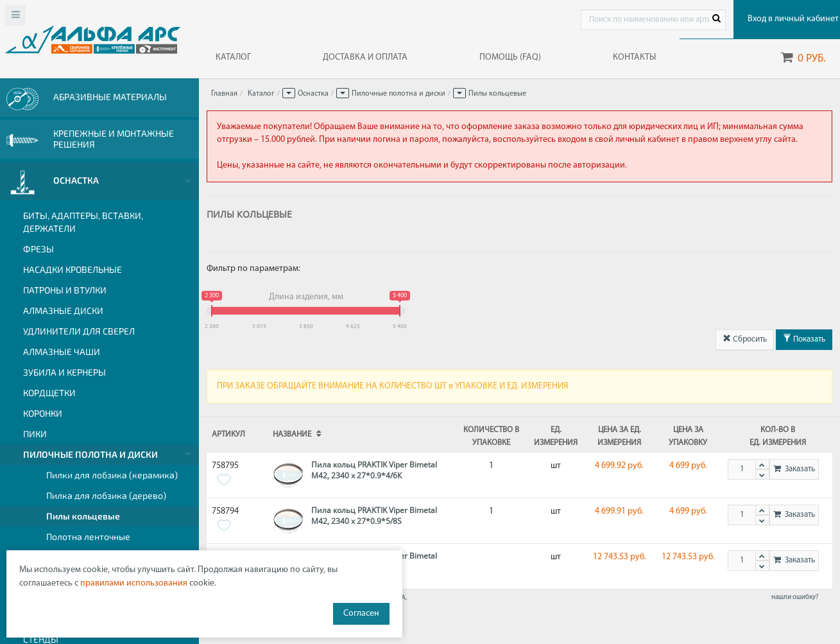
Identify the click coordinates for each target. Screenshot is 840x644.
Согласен (361, 614)
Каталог (261, 94)
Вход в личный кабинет (790, 19)
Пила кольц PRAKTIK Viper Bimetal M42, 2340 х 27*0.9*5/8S (374, 516)
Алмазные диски (63, 310)
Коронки (43, 413)
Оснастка (313, 94)
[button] (289, 93)
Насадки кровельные (73, 269)
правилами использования (134, 583)
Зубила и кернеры (64, 372)
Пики (35, 434)
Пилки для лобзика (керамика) (112, 475)
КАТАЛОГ (233, 57)
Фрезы (39, 249)
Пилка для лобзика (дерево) (106, 495)
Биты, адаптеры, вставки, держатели (83, 222)
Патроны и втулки (65, 290)
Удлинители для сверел (79, 331)
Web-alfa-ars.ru (93, 39)
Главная (224, 94)
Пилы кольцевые (83, 516)
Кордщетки (49, 393)
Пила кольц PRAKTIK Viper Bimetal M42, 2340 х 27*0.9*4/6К (374, 470)
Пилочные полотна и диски (90, 454)
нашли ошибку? (795, 597)
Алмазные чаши (62, 352)
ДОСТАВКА (365, 57)
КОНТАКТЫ (634, 57)
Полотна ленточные (88, 536)
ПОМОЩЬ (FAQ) (510, 57)
